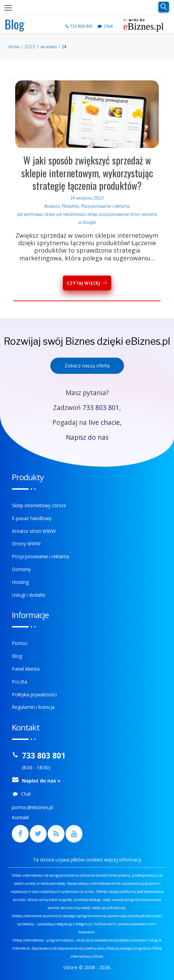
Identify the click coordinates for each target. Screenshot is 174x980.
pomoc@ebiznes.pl (32, 807)
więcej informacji (123, 860)
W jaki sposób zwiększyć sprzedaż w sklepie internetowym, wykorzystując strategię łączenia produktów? (87, 173)
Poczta (19, 682)
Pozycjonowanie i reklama (105, 206)
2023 (30, 47)
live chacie (104, 422)
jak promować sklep (36, 214)
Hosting (20, 582)
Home (14, 47)
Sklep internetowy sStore (39, 505)
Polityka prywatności (34, 694)
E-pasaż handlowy (32, 518)
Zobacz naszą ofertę (87, 366)
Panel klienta (26, 669)
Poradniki (71, 206)
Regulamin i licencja (33, 707)
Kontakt (20, 817)
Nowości (52, 206)
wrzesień (49, 47)
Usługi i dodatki (29, 595)
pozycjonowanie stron (119, 214)
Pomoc (20, 643)
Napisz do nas (87, 437)
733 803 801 (80, 26)
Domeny (21, 569)
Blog (17, 656)
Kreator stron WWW (34, 531)
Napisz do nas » (41, 781)
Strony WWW (26, 544)
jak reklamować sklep (77, 214)
